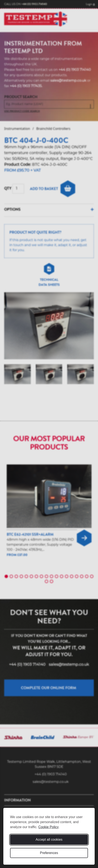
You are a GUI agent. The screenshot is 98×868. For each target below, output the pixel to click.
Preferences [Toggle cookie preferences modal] (49, 853)
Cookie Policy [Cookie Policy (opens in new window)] (48, 827)
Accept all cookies (49, 840)
